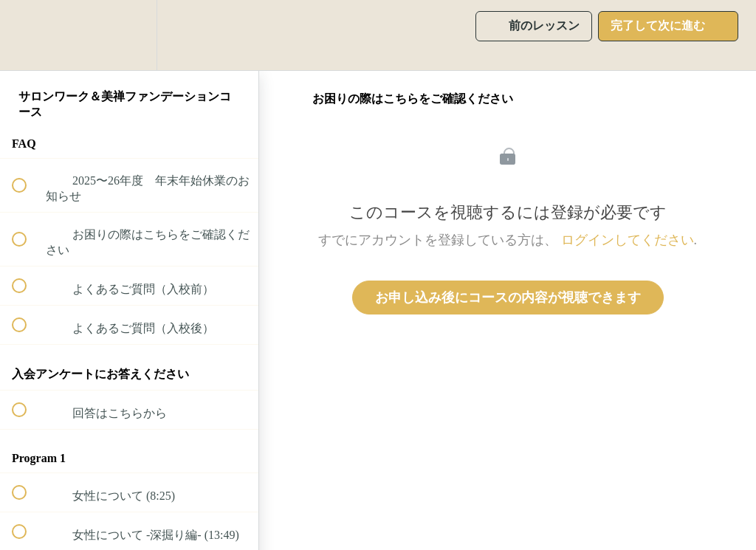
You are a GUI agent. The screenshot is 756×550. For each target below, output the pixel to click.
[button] (27, 35)
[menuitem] (129, 35)
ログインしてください (628, 240)
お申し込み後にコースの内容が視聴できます (508, 298)
